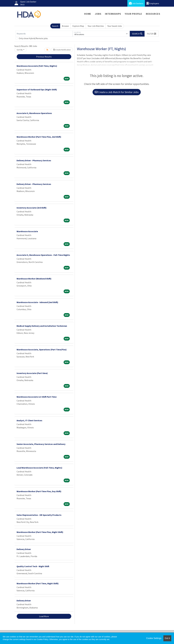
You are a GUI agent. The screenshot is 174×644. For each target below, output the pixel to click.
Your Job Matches (96, 26)
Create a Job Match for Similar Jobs (117, 92)
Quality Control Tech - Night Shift (33, 566)
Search (55, 26)
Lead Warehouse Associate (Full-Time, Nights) (39, 468)
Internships (113, 14)
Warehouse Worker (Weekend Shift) (34, 279)
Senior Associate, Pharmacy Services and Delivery (41, 444)
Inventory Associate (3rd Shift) (32, 208)
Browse (65, 26)
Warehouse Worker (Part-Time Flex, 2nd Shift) (39, 137)
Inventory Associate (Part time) (32, 373)
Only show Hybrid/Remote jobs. (33, 38)
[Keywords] (44, 34)
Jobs (98, 14)
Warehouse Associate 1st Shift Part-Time (37, 397)
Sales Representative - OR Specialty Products (39, 515)
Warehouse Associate (27, 231)
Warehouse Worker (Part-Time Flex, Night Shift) (40, 532)
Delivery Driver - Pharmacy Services (34, 160)
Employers (153, 3)
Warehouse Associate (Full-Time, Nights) (37, 66)
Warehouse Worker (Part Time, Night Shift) (38, 583)
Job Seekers (136, 3)
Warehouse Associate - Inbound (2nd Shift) (37, 302)
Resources (153, 14)
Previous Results (44, 57)
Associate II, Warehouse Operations (34, 113)
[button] (152, 34)
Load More (44, 616)
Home (88, 14)
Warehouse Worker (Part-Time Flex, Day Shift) (39, 491)
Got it (167, 638)
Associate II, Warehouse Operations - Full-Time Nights (43, 255)
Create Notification (62, 50)
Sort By (20, 50)
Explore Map (78, 26)
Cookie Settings (154, 638)
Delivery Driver (24, 549)
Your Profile (133, 14)
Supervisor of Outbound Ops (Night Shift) (37, 90)
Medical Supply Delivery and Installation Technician (42, 326)
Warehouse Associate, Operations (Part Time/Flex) (42, 350)
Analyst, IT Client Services (29, 420)
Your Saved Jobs (115, 26)
